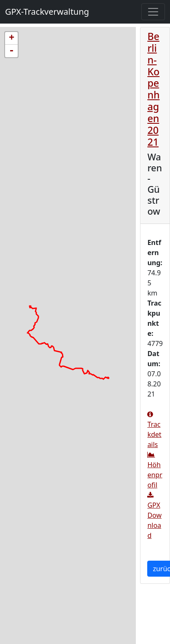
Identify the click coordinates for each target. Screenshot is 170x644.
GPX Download (154, 516)
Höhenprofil (155, 470)
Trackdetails (154, 430)
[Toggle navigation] (153, 12)
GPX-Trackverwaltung (47, 12)
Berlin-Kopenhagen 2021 (153, 89)
